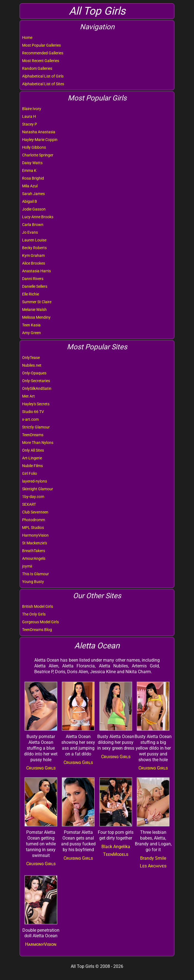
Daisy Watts (32, 163)
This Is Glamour (36, 574)
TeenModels (116, 854)
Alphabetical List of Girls (43, 76)
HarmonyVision (35, 535)
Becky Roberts (34, 248)
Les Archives (153, 866)
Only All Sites (33, 450)
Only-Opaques (34, 373)
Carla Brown (33, 225)
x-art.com (30, 419)
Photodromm (34, 520)
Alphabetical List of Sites (43, 84)
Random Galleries (37, 68)
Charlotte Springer (38, 155)
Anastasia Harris (36, 271)
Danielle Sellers (35, 286)
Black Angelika (116, 847)
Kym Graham (33, 255)
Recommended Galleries (43, 53)
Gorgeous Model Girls (40, 622)
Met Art (28, 396)
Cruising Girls (41, 768)
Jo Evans (30, 232)
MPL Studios (33, 528)
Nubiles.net (32, 365)
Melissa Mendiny (36, 317)
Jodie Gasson (34, 209)
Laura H (29, 116)
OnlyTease (31, 358)
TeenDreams (33, 435)
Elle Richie (31, 294)
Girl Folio (30, 473)
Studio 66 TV (33, 412)
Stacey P (30, 124)
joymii (27, 566)
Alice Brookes (34, 263)
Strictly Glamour (36, 427)
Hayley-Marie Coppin (40, 140)
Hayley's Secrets (36, 404)
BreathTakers (34, 551)
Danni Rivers (33, 279)
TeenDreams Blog (37, 630)
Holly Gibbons (34, 147)
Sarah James (33, 194)
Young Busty (33, 582)
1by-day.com (33, 497)
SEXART (29, 504)
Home (27, 38)
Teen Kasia (31, 325)
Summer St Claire (37, 302)
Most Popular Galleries (41, 45)
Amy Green (32, 333)
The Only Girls (34, 614)
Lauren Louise (34, 240)
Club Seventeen (35, 512)
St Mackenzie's (35, 543)
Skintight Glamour (38, 489)
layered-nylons (35, 481)
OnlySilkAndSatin (37, 388)
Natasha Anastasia (39, 132)
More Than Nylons (38, 443)
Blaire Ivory (32, 109)
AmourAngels (34, 558)
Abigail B (30, 201)
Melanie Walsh (34, 310)
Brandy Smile (153, 858)
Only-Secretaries (36, 381)
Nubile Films (32, 466)
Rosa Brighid (33, 178)
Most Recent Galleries (41, 61)
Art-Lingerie (32, 458)
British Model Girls (38, 606)
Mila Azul (30, 186)
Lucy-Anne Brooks (38, 217)
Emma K (29, 171)
